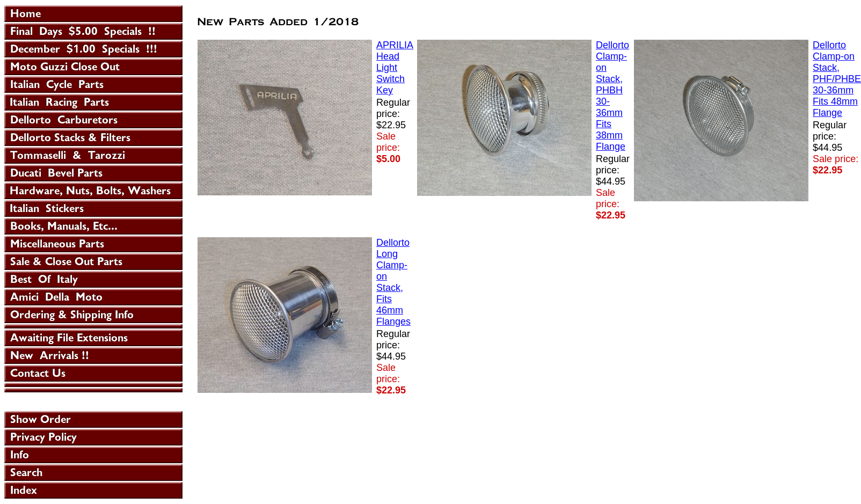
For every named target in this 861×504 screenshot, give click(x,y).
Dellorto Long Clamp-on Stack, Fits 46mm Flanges (393, 282)
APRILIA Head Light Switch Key (395, 68)
